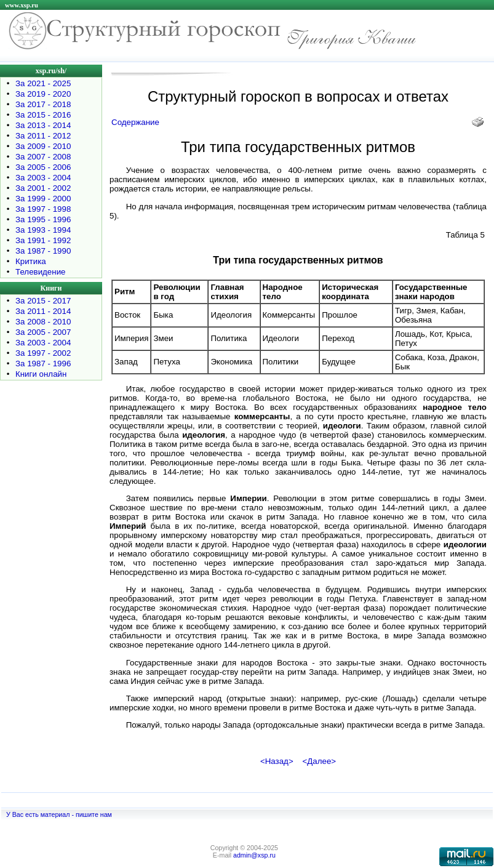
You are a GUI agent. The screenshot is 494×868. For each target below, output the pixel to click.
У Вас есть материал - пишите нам (59, 814)
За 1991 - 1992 (43, 240)
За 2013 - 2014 (43, 125)
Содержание (135, 122)
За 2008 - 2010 (43, 322)
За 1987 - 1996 (43, 364)
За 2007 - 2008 (43, 157)
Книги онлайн (41, 374)
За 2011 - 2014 (43, 311)
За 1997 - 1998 (43, 209)
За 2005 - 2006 (43, 167)
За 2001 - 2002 (43, 188)
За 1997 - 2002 (43, 353)
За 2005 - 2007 (43, 332)
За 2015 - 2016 (43, 115)
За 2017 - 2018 (43, 104)
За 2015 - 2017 (43, 301)
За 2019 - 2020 (43, 94)
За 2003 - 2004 (43, 178)
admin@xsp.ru (254, 855)
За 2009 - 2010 (43, 146)
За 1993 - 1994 (43, 230)
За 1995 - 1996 (43, 219)
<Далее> (319, 761)
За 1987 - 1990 (43, 251)
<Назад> (277, 761)
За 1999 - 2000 (43, 199)
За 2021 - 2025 (43, 83)
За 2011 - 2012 (43, 136)
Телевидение (41, 272)
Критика (31, 261)
